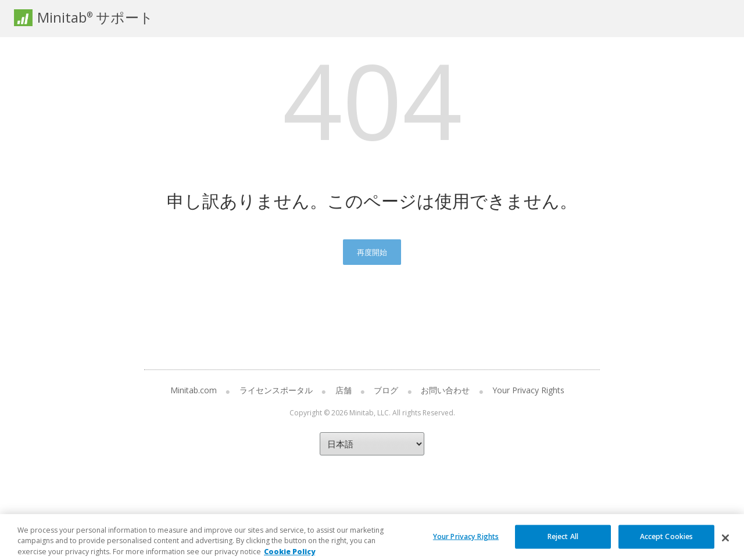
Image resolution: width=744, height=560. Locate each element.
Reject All (563, 542)
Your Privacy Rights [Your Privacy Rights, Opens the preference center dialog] (466, 542)
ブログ (386, 390)
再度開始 (372, 252)
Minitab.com (194, 390)
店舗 (344, 390)
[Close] (725, 544)
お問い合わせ (445, 390)
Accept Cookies (667, 542)
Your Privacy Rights (528, 390)
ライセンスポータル (276, 390)
